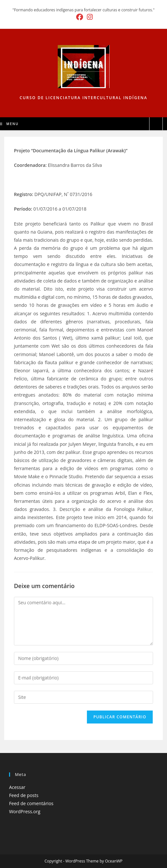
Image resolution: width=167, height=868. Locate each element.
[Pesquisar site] (156, 124)
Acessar (17, 787)
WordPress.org (25, 811)
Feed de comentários (31, 803)
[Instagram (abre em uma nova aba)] (89, 17)
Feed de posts (24, 795)
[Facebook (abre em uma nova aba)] (80, 17)
